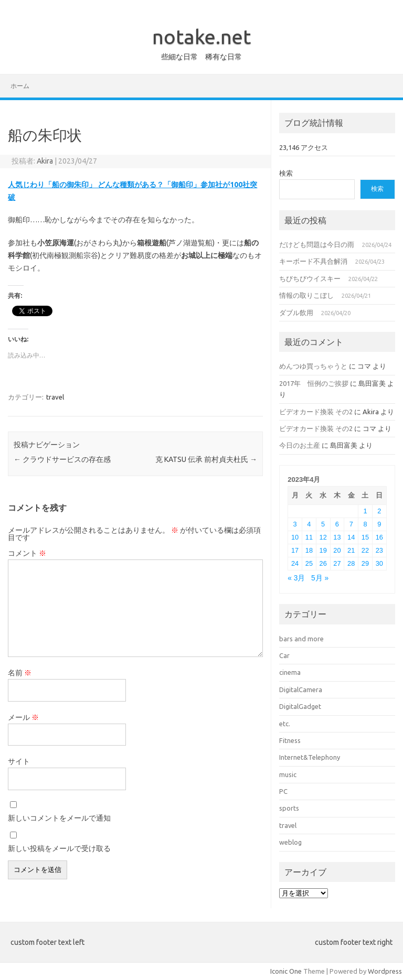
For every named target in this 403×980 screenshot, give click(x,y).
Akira (45, 161)
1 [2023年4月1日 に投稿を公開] (365, 511)
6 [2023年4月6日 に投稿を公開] (337, 524)
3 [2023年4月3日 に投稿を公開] (295, 524)
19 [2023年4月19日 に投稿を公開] (323, 550)
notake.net (201, 37)
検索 (286, 173)
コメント (27, 553)
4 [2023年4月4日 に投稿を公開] (309, 524)
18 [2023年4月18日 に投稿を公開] (309, 550)
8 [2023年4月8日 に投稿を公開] (365, 524)
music (288, 774)
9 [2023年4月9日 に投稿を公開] (379, 524)
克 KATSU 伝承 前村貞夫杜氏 (206, 459)
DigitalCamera (301, 690)
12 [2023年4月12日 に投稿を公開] (323, 537)
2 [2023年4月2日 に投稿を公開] (379, 511)
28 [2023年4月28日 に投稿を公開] (351, 563)
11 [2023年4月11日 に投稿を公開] (309, 537)
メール (23, 717)
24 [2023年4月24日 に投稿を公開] (295, 563)
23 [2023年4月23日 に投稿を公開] (379, 550)
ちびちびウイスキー (310, 278)
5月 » (320, 578)
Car (284, 655)
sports (289, 808)
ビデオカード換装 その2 (316, 412)
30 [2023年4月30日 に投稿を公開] (379, 563)
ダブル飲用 (296, 313)
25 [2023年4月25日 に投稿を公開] (309, 563)
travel (55, 397)
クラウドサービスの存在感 (62, 459)
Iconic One (286, 971)
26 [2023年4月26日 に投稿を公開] (323, 563)
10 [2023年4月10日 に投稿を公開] (295, 537)
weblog (290, 842)
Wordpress (385, 971)
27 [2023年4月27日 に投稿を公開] (337, 563)
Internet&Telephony (310, 757)
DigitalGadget (300, 706)
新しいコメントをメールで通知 (59, 818)
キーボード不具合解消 (313, 261)
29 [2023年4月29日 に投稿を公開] (365, 563)
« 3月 (296, 578)
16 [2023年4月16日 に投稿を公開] (379, 537)
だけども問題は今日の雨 (317, 244)
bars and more (301, 639)
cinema (290, 672)
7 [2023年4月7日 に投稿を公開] (351, 524)
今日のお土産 (300, 445)
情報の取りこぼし (306, 295)
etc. (285, 724)
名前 (20, 673)
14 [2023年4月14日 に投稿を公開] (351, 537)
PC (283, 791)
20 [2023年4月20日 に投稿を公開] (337, 550)
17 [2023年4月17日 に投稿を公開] (295, 550)
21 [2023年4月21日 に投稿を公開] (351, 550)
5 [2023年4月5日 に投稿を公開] (323, 524)
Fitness (290, 740)
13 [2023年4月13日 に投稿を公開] (337, 537)
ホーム (20, 86)
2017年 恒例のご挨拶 (314, 383)
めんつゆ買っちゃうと (313, 366)
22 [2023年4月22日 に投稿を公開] (365, 550)
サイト (19, 761)
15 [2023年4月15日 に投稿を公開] (365, 537)
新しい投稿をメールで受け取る (59, 848)
